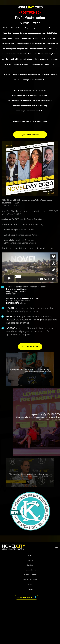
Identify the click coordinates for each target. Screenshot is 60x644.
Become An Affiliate (30, 580)
